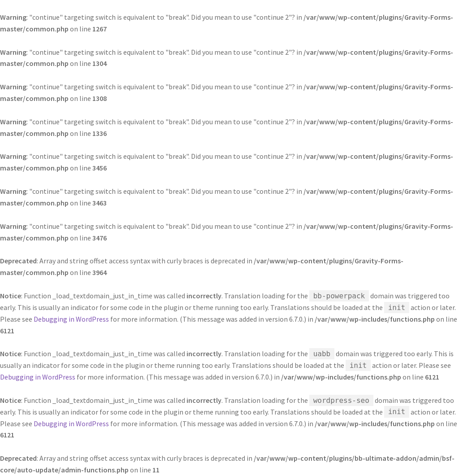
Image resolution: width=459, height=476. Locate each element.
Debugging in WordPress (71, 319)
